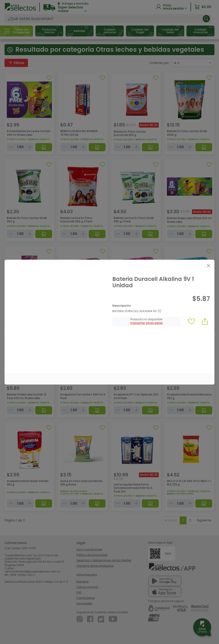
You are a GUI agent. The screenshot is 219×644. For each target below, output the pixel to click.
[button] (146, 323)
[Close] (208, 266)
